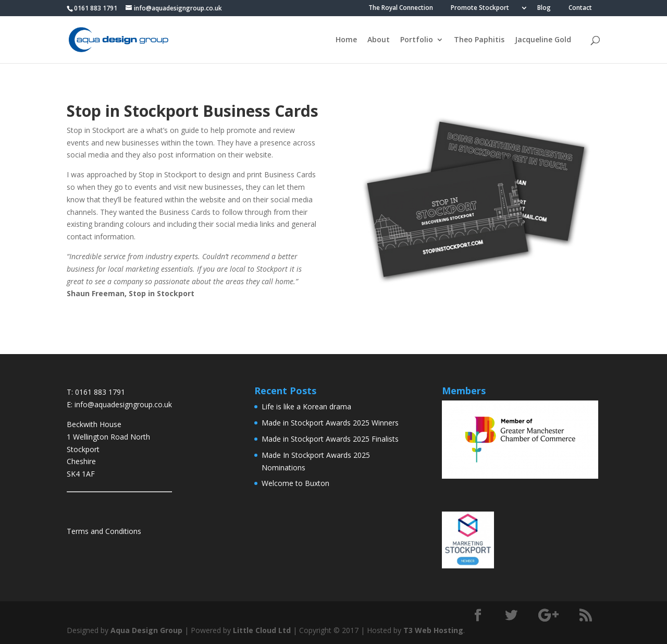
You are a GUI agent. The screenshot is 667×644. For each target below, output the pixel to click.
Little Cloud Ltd (262, 630)
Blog (544, 8)
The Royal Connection (401, 8)
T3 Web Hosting (433, 630)
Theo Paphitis (479, 40)
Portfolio (417, 40)
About (379, 40)
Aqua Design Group (146, 630)
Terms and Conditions (104, 531)
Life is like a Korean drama (306, 406)
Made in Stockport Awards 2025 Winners (330, 423)
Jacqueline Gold (543, 40)
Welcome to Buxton (295, 483)
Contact (580, 8)
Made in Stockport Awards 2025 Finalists (330, 439)
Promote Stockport (480, 8)
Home (346, 40)
